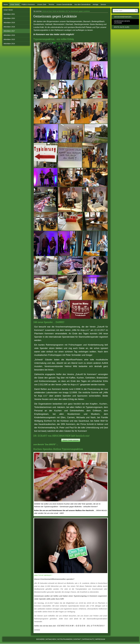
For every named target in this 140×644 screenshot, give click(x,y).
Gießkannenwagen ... (124, 17)
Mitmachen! (51, 639)
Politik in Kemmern (28, 4)
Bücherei (40, 639)
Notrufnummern (65, 639)
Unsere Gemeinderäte (64, 4)
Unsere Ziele (42, 4)
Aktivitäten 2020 (9, 18)
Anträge (95, 4)
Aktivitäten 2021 (9, 14)
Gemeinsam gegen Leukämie (80, 11)
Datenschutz (88, 639)
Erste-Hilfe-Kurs (122, 27)
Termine (51, 4)
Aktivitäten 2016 (9, 35)
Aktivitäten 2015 (9, 39)
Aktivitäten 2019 (9, 23)
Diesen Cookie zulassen (71, 440)
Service (103, 4)
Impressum (100, 639)
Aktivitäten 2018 (9, 27)
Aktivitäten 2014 (9, 44)
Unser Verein (15, 4)
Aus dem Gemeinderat (82, 4)
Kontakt (77, 639)
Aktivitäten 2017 (9, 31)
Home (6, 4)
